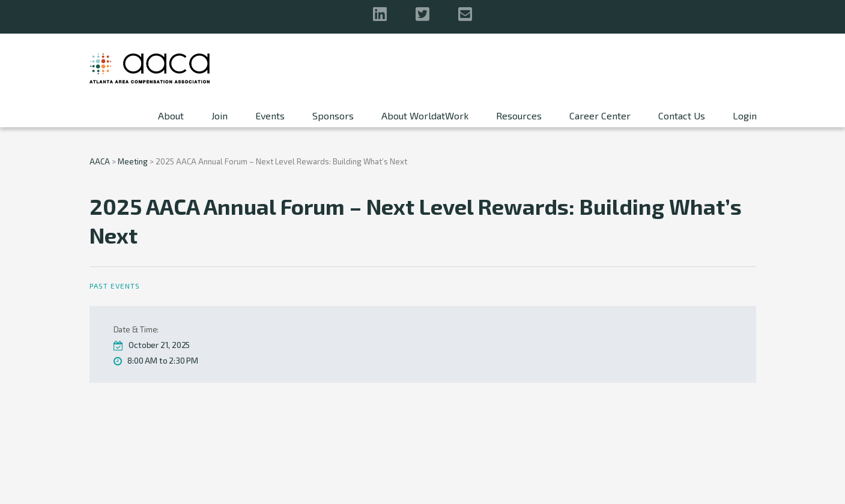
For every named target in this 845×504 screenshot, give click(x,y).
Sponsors (333, 115)
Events (270, 115)
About (171, 115)
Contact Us (682, 115)
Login (745, 115)
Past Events (115, 286)
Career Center (600, 115)
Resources (519, 115)
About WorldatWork (425, 115)
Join (220, 115)
